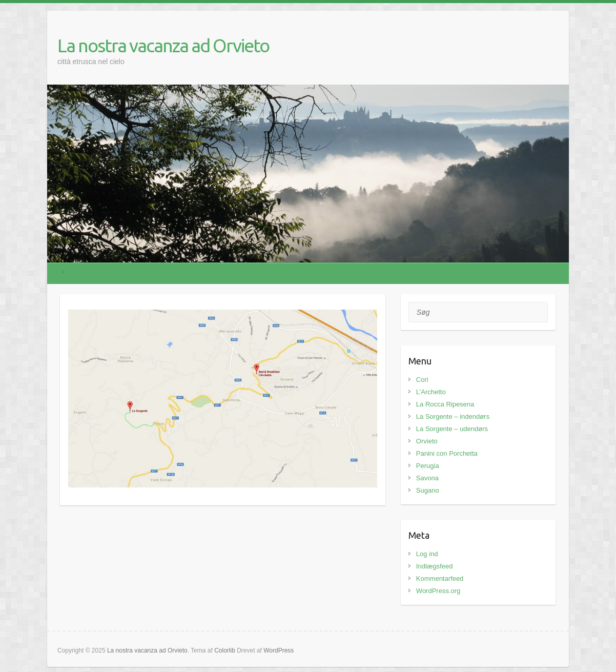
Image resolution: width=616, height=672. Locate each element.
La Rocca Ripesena (445, 404)
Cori (422, 380)
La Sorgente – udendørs (452, 429)
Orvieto (427, 441)
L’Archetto (431, 392)
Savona (427, 478)
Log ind (427, 554)
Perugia (428, 466)
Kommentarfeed (440, 578)
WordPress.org (438, 591)
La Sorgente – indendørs (453, 416)
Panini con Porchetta (447, 453)
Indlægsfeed (435, 566)
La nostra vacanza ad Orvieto (163, 45)
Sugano (428, 490)
